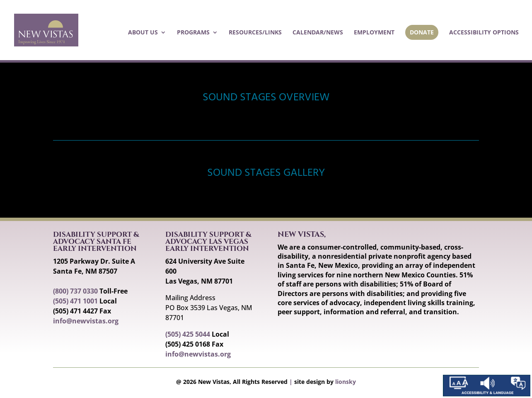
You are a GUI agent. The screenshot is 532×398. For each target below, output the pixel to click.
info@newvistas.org (86, 321)
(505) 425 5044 (188, 334)
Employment (374, 33)
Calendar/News (318, 33)
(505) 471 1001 (75, 301)
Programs (193, 33)
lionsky (346, 382)
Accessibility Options (484, 33)
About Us (143, 33)
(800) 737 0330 (75, 291)
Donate (422, 32)
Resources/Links (255, 33)
